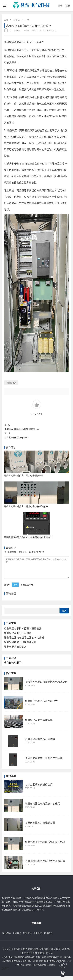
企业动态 (38, 937)
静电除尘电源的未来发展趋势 (41, 705)
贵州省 (16, 20)
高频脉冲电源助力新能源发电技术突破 (46, 685)
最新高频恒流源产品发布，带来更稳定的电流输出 (28, 537)
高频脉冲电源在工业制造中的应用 (44, 762)
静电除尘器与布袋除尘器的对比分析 (24, 641)
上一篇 (7, 425)
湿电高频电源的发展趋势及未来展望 (45, 865)
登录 (15, 588)
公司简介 (17, 937)
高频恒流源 (10, 42)
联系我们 (48, 937)
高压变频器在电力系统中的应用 (43, 807)
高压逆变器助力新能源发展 (40, 826)
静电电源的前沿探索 (15, 650)
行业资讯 (27, 937)
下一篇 (7, 433)
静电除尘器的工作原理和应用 (20, 646)
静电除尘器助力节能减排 (39, 724)
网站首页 (7, 937)
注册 (68, 5)
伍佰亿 (49, 957)
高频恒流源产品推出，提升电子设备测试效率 (26, 506)
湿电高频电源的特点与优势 (40, 743)
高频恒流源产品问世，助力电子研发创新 (24, 475)
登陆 (60, 5)
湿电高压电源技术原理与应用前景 (23, 632)
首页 (6, 20)
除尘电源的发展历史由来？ (17, 437)
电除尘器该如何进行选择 (39, 788)
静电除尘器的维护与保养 (18, 637)
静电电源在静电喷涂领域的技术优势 (45, 846)
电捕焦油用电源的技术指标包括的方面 (22, 429)
